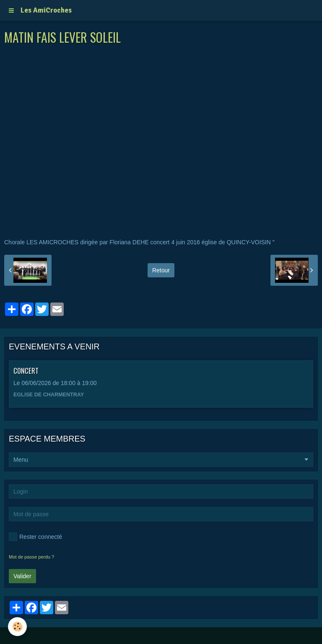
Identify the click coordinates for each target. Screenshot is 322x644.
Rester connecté (35, 537)
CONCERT (26, 370)
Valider (22, 576)
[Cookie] (18, 627)
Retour (161, 270)
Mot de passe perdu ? (31, 557)
